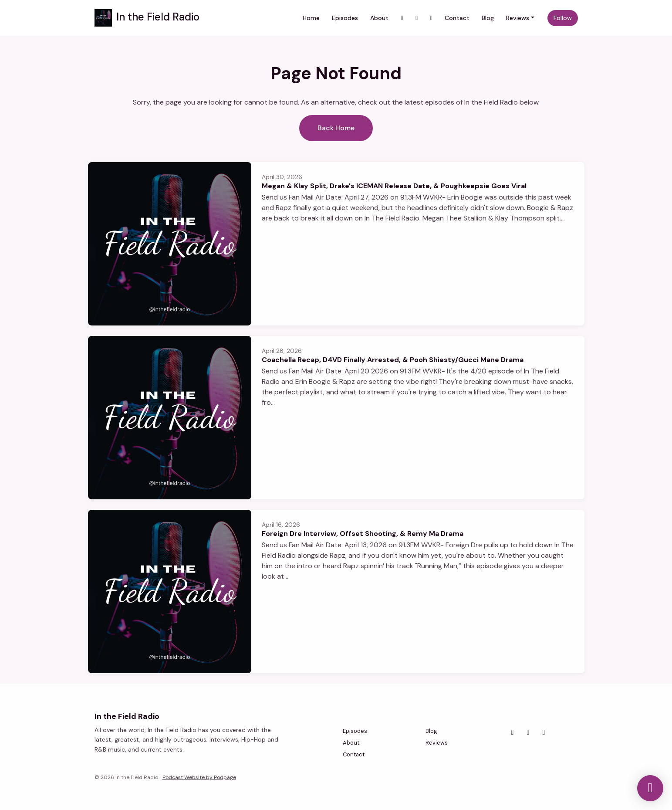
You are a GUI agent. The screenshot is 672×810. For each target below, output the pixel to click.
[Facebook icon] (528, 732)
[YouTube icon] (544, 732)
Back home (336, 128)
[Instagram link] (402, 18)
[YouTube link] (417, 18)
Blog (488, 18)
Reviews (518, 18)
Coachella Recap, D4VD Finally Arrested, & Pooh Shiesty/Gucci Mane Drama (393, 360)
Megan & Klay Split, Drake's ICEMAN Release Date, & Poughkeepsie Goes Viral (394, 186)
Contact (457, 18)
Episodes (345, 18)
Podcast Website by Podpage (199, 777)
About (379, 18)
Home (311, 18)
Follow (563, 18)
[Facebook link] (431, 18)
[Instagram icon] (513, 732)
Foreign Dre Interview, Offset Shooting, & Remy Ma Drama (363, 534)
